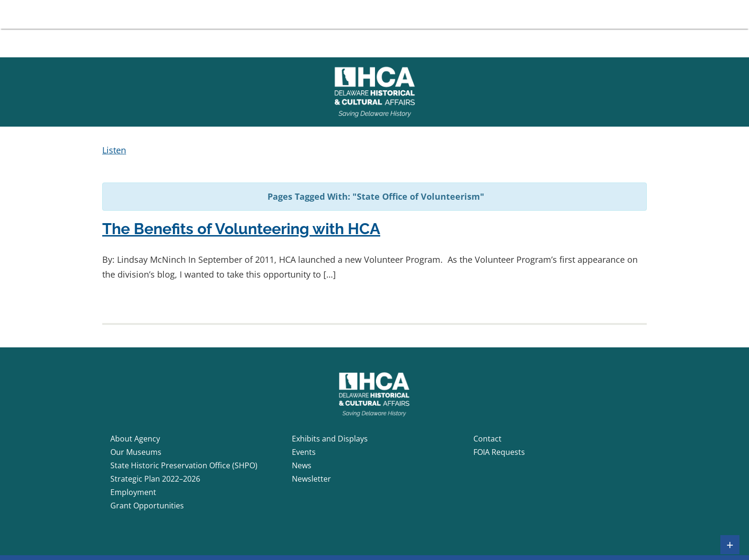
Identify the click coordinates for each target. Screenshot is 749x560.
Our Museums (136, 452)
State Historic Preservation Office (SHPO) (184, 465)
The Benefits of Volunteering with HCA (241, 229)
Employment (133, 492)
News (302, 465)
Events (304, 452)
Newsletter (311, 479)
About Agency (135, 439)
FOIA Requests (499, 452)
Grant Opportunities (147, 506)
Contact (487, 439)
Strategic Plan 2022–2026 (155, 479)
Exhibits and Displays (330, 439)
